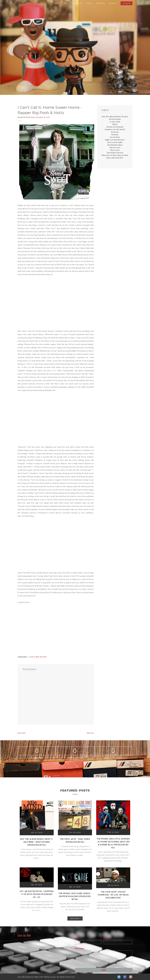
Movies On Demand (115, 127)
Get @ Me (127, 3)
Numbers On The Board (115, 129)
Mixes (89, 3)
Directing (100, 3)
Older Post (90, 733)
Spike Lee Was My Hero (115, 140)
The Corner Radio (115, 142)
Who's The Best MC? (115, 158)
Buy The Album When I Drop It (115, 117)
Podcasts (78, 3)
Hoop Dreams (115, 119)
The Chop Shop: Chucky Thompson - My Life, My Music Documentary (113, 895)
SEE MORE (74, 918)
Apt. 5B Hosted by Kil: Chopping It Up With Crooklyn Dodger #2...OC (37, 894)
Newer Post (22, 733)
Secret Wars (115, 137)
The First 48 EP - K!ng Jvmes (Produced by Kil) (75, 841)
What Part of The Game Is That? (115, 155)
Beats (66, 3)
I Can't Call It (34, 657)
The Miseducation (115, 145)
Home (57, 3)
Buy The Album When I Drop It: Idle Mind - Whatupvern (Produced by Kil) (37, 842)
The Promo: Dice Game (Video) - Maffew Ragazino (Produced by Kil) (75, 896)
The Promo (115, 150)
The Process (115, 148)
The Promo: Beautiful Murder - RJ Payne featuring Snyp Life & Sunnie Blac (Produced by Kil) (113, 843)
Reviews (113, 3)
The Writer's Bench (115, 153)
